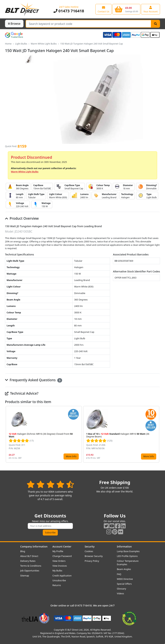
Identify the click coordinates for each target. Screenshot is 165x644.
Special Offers (124, 584)
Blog (23, 551)
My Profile (58, 551)
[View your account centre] (151, 9)
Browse (14, 24)
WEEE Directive (125, 579)
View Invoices (60, 566)
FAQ (119, 574)
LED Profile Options (127, 556)
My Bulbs (57, 571)
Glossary (122, 589)
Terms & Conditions (31, 566)
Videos (120, 593)
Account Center (62, 546)
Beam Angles (124, 569)
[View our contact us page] (104, 9)
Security (90, 546)
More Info (71, 456)
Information (124, 546)
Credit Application (62, 576)
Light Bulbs (21, 44)
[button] (157, 434)
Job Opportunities (30, 571)
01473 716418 (69, 11)
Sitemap (25, 576)
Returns (57, 585)
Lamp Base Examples (128, 551)
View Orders (59, 561)
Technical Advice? (22, 393)
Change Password (62, 556)
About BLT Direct (29, 556)
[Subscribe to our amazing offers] (50, 526)
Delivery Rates (28, 561)
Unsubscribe (59, 580)
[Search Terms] (88, 24)
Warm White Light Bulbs (44, 44)
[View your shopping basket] (126, 9)
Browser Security (94, 556)
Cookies (89, 551)
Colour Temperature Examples (128, 563)
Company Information (34, 546)
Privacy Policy (92, 561)
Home (8, 44)
